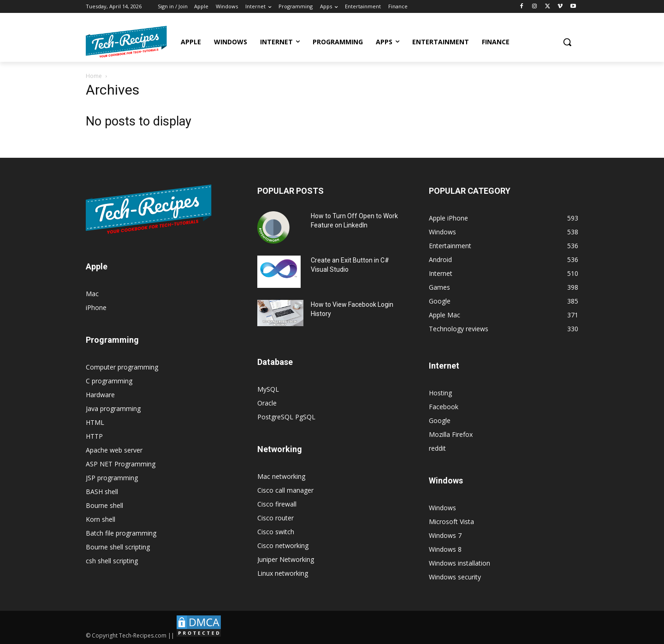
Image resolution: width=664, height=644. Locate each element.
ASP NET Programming (121, 464)
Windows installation (459, 563)
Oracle (267, 403)
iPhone (96, 307)
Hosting (440, 393)
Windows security (455, 577)
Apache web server (114, 450)
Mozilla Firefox (451, 434)
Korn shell (101, 519)
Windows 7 (445, 535)
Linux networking (283, 573)
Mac (92, 294)
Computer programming (122, 367)
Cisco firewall (277, 504)
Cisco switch (276, 532)
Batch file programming (121, 533)
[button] (567, 42)
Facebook (444, 407)
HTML (95, 422)
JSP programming (112, 478)
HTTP (94, 436)
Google (440, 420)
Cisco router (276, 518)
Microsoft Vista (451, 522)
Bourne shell (104, 505)
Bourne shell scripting (118, 547)
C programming (109, 381)
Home (94, 76)
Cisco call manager (285, 490)
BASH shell (102, 492)
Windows (442, 508)
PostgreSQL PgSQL (286, 417)
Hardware (100, 395)
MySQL (268, 389)
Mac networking (281, 476)
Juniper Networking (286, 559)
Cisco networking (283, 546)
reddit (437, 448)
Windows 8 (445, 549)
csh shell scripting (112, 561)
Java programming (113, 408)
